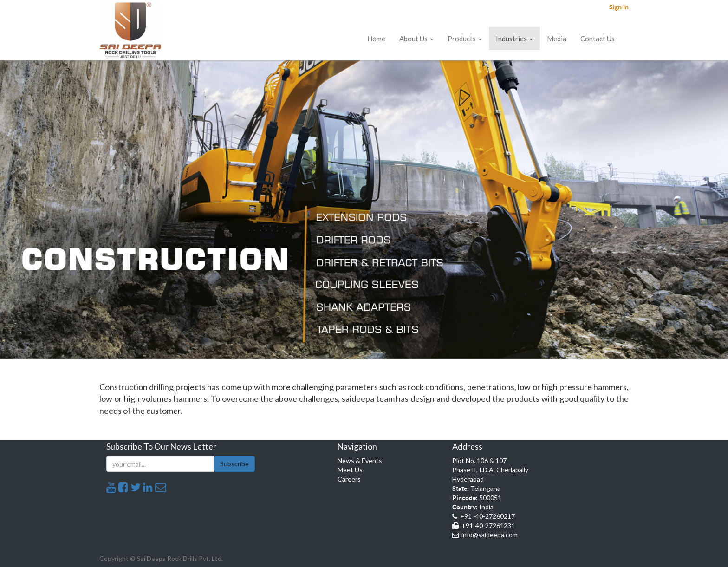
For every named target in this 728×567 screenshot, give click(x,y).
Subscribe (234, 464)
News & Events (360, 460)
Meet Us (350, 470)
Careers (349, 479)
